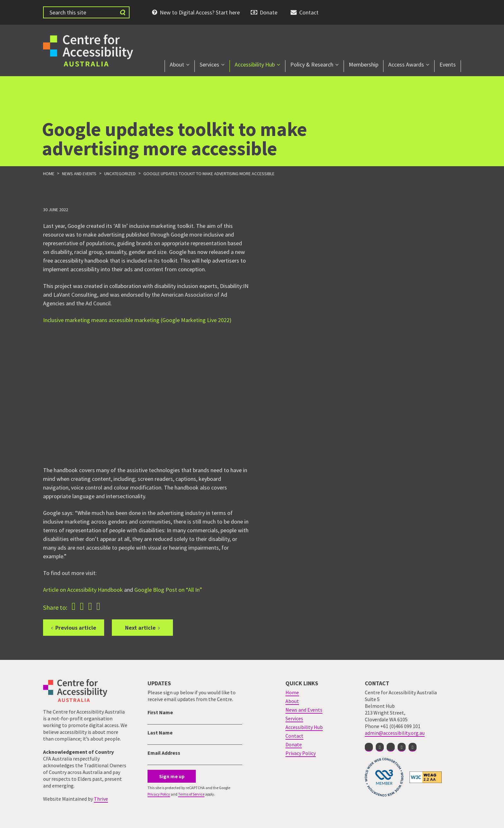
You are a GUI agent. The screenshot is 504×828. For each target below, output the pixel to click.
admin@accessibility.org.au (395, 733)
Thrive (101, 799)
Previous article (76, 628)
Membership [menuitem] (364, 64)
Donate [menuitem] (269, 12)
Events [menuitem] (448, 64)
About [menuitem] (177, 64)
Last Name (160, 733)
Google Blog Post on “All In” (168, 590)
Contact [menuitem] (309, 12)
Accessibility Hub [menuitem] (255, 64)
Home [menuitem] (292, 692)
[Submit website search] (122, 12)
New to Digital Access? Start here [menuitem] (200, 12)
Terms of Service (191, 794)
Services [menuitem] (209, 64)
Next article (140, 628)
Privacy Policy (159, 794)
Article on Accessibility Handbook (83, 590)
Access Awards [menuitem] (406, 64)
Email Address (164, 753)
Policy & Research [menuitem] (312, 64)
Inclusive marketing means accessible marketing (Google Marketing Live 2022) (137, 320)
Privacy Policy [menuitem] (301, 753)
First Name (160, 712)
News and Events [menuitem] (304, 710)
